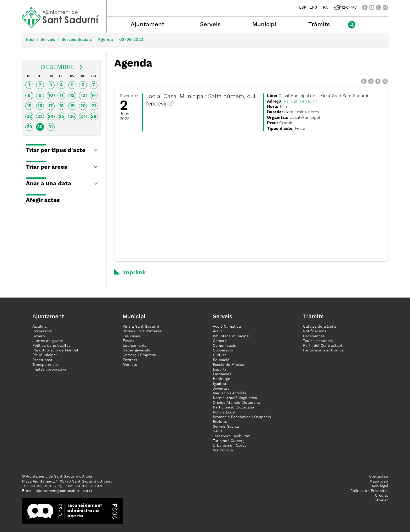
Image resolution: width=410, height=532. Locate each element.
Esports (220, 369)
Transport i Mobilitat (231, 436)
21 (94, 106)
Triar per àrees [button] (62, 167)
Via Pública (223, 450)
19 (72, 106)
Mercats (130, 365)
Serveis (210, 25)
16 (40, 106)
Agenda (105, 40)
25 (61, 117)
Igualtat (220, 384)
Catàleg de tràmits (320, 327)
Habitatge (221, 379)
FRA (324, 8)
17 (51, 106)
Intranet (381, 500)
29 (29, 127)
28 (94, 117)
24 (51, 117)
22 (29, 117)
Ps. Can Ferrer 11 (300, 102)
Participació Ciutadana (234, 407)
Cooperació (223, 350)
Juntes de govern (48, 341)
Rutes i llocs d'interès (142, 331)
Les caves (131, 336)
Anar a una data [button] (62, 184)
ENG (313, 8)
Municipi (264, 25)
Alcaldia (39, 327)
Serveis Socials (77, 40)
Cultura (220, 355)
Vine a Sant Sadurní (141, 327)
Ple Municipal (45, 355)
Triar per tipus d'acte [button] (62, 150)
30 (40, 127)
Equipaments (135, 346)
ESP (303, 8)
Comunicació (224, 346)
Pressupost (42, 360)
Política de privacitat (51, 346)
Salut (218, 431)
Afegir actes (43, 200)
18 (61, 106)
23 (40, 117)
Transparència (45, 365)
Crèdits (381, 496)
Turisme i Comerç (229, 441)
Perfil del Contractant (323, 346)
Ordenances (314, 336)
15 (29, 106)
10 (51, 96)
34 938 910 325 (45, 486)
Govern (39, 336)
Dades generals (136, 350)
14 (94, 96)
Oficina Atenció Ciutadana (236, 403)
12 (72, 96)
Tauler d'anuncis (318, 341)
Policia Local (224, 412)
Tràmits (319, 25)
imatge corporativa (49, 369)
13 (83, 96)
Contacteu (379, 477)
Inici (30, 40)
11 (61, 96)
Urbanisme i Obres (230, 446)
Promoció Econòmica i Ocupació (242, 417)
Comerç (220, 341)
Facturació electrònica (323, 350)
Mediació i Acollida (230, 393)
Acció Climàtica (227, 327)
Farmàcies (222, 374)
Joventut (221, 389)
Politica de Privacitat (369, 491)
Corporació (42, 331)
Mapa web (379, 481)
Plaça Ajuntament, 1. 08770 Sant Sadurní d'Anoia (66, 481)
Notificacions (315, 331)
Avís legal (380, 486)
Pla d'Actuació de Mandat (55, 350)
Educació (221, 360)
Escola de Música (228, 365)
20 (83, 106)
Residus (220, 422)
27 (83, 117)
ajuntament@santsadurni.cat (62, 491)
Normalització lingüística (235, 398)
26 (72, 117)
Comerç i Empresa (139, 355)
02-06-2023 (131, 40)
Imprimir (134, 273)
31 (51, 127)
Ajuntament (147, 25)
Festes (128, 341)
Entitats (130, 360)
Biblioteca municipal (231, 336)
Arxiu (217, 331)
